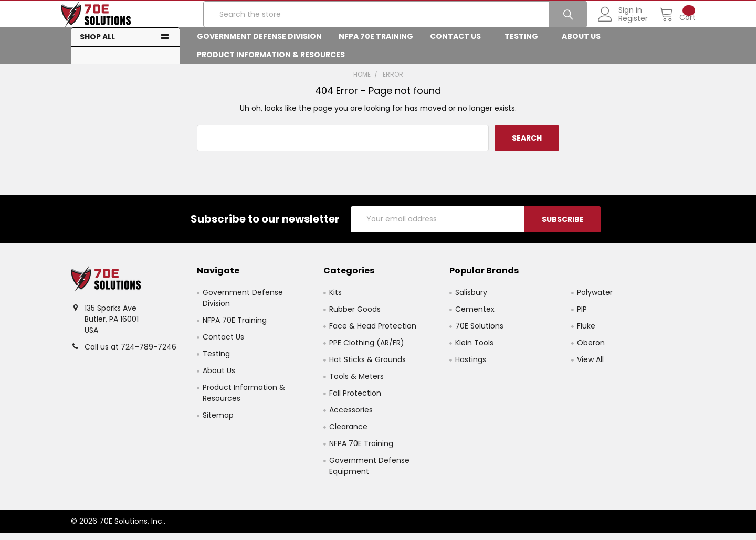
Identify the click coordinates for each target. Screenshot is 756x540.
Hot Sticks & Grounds (367, 367)
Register (623, 24)
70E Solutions (479, 333)
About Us (585, 44)
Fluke (586, 333)
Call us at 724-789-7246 (130, 354)
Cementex (475, 316)
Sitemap (218, 422)
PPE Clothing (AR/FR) (367, 350)
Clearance (348, 434)
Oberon (591, 350)
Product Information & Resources (274, 62)
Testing (525, 44)
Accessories (351, 417)
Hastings (471, 367)
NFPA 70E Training (376, 44)
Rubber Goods (355, 316)
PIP (582, 316)
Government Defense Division (259, 44)
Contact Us (459, 44)
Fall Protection (355, 400)
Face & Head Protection (373, 333)
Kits (335, 300)
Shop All (97, 45)
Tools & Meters (356, 384)
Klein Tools (474, 350)
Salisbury (471, 300)
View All (590, 367)
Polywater (595, 300)
